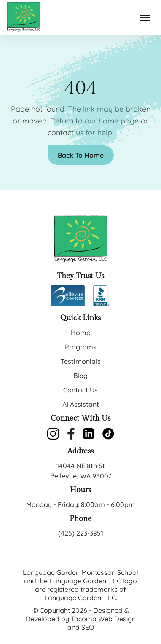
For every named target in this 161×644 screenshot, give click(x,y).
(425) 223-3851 (81, 533)
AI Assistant (81, 404)
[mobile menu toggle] (145, 18)
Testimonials (81, 361)
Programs (81, 347)
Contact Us (80, 390)
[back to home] (24, 17)
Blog (80, 376)
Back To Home (81, 155)
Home (80, 333)
